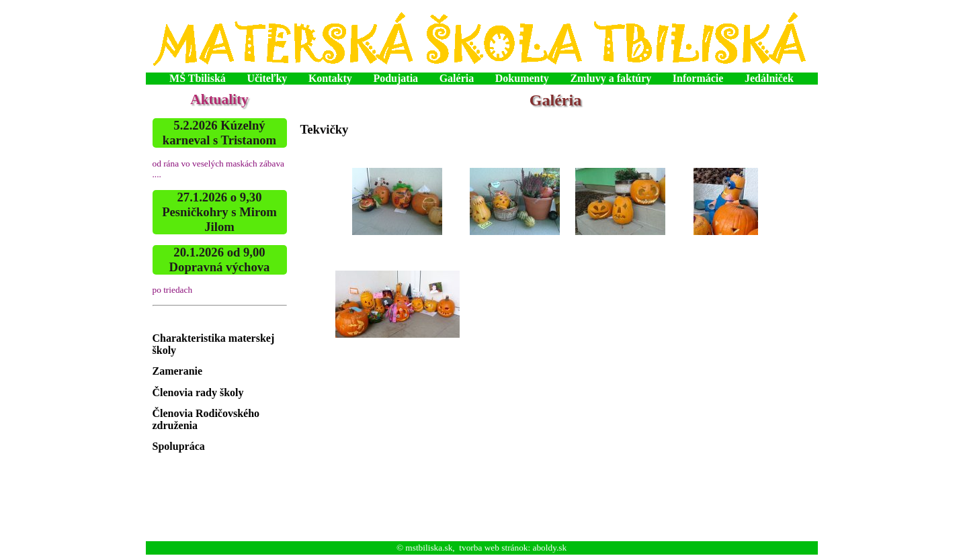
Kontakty (330, 78)
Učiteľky (267, 78)
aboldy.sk (550, 548)
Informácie (698, 78)
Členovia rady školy (198, 392)
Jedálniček (769, 78)
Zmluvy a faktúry (611, 78)
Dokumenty (522, 78)
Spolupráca (179, 446)
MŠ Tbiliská (198, 78)
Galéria (457, 78)
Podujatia (395, 78)
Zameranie (178, 371)
